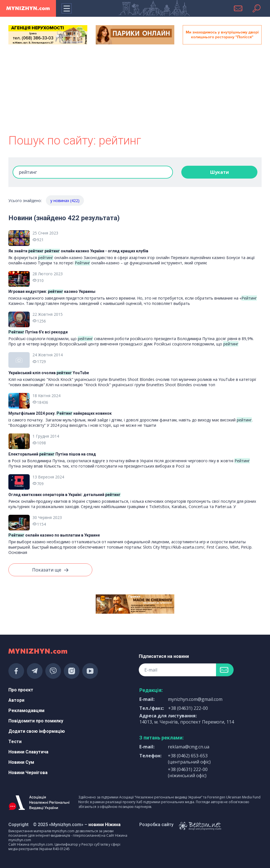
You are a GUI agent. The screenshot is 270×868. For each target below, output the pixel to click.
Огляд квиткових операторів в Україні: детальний (64, 495)
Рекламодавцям (26, 711)
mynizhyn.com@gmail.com (195, 699)
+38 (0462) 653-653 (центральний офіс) (189, 759)
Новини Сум (21, 762)
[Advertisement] (135, 90)
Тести (15, 742)
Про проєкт (21, 690)
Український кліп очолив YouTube (49, 373)
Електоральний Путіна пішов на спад (52, 454)
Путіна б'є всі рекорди (38, 332)
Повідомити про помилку (36, 721)
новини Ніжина (105, 825)
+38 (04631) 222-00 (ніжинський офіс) (188, 772)
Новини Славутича (28, 752)
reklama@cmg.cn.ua (189, 747)
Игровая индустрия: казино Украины (52, 291)
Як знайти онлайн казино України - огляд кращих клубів (78, 251)
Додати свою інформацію (37, 731)
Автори (16, 700)
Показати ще (50, 570)
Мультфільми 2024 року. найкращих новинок (60, 413)
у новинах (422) (65, 201)
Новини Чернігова (28, 773)
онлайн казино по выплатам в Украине (54, 535)
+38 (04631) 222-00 (188, 708)
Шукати (219, 172)
